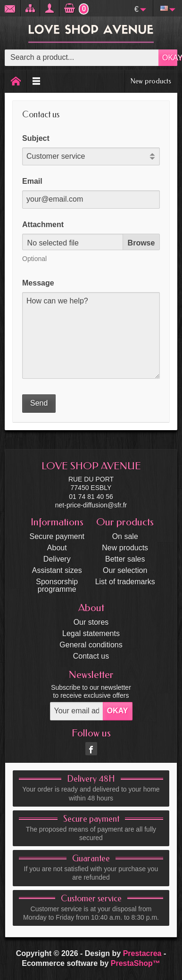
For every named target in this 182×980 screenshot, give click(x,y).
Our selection (125, 570)
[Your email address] (77, 711)
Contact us (91, 656)
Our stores (91, 622)
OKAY (170, 58)
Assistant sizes (57, 570)
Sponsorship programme (57, 585)
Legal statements (91, 633)
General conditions (91, 645)
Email (32, 181)
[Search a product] (82, 58)
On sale (125, 536)
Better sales (125, 559)
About (57, 548)
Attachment (43, 225)
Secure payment (57, 536)
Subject (36, 138)
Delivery (57, 559)
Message (38, 283)
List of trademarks (125, 582)
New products (151, 81)
